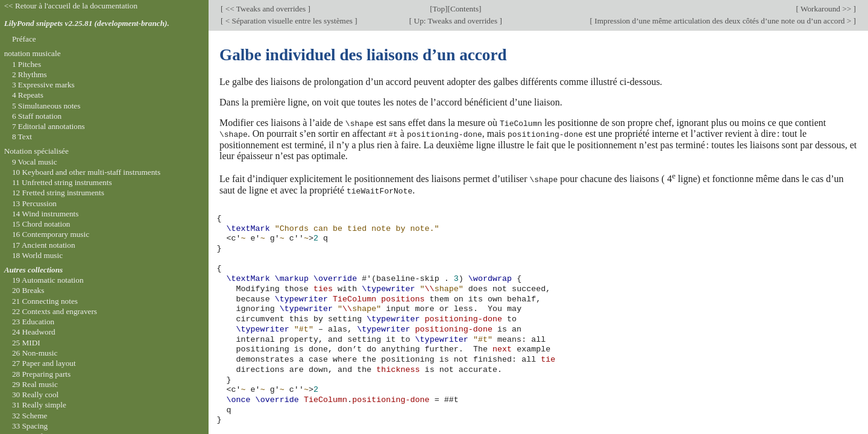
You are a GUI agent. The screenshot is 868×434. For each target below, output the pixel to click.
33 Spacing (30, 426)
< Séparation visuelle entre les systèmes (289, 21)
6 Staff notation (37, 116)
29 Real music (35, 384)
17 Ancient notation (44, 245)
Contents (464, 9)
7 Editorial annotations (49, 126)
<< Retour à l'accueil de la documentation (71, 6)
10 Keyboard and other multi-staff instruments (86, 172)
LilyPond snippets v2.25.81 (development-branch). (87, 23)
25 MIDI (26, 343)
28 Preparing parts (41, 374)
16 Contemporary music (51, 234)
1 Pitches (27, 64)
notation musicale (33, 53)
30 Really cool (35, 395)
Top (439, 9)
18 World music (37, 255)
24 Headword (34, 332)
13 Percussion (34, 203)
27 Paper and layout (44, 363)
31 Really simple (39, 405)
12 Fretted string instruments (58, 193)
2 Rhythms (30, 74)
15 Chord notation (41, 224)
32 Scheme (30, 416)
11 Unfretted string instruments (62, 182)
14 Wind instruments (46, 214)
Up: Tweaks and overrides (455, 21)
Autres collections (34, 270)
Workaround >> (826, 9)
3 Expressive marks (43, 85)
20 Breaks (28, 290)
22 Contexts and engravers (55, 311)
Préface (24, 39)
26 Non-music (35, 353)
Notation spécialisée (36, 151)
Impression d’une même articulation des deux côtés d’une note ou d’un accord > (723, 21)
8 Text (22, 137)
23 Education (33, 322)
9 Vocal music (35, 162)
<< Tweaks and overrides (265, 9)
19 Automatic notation (48, 280)
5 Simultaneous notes (46, 106)
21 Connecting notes (45, 301)
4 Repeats (28, 95)
